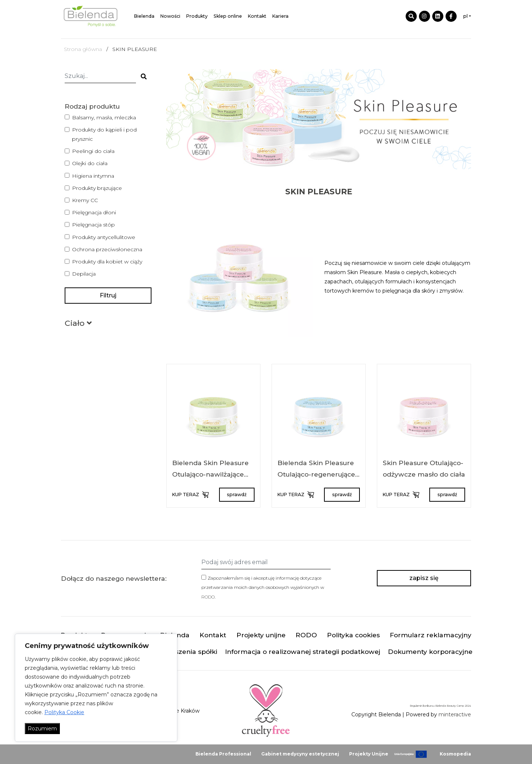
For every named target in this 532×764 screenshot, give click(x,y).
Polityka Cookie (64, 712)
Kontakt (257, 16)
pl (465, 16)
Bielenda (144, 16)
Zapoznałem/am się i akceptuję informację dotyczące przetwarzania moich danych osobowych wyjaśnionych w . (263, 587)
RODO (208, 597)
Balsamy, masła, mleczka (104, 117)
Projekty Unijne (369, 754)
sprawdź (237, 494)
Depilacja (84, 274)
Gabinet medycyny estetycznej (300, 754)
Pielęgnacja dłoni (94, 212)
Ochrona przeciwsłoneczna (107, 249)
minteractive (455, 714)
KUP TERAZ (190, 495)
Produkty (197, 16)
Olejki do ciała (90, 163)
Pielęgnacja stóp (93, 225)
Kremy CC (85, 200)
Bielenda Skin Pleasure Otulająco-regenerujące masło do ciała (316, 474)
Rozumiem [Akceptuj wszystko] (42, 729)
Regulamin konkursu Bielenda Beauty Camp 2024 (440, 706)
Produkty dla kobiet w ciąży (107, 262)
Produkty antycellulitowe (104, 237)
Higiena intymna (93, 176)
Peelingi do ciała (93, 151)
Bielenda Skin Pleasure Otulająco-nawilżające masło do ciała (210, 474)
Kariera (280, 16)
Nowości (170, 16)
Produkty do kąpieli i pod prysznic (104, 134)
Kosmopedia (455, 754)
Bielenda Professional (223, 754)
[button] (78, 325)
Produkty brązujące (97, 188)
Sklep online (228, 16)
